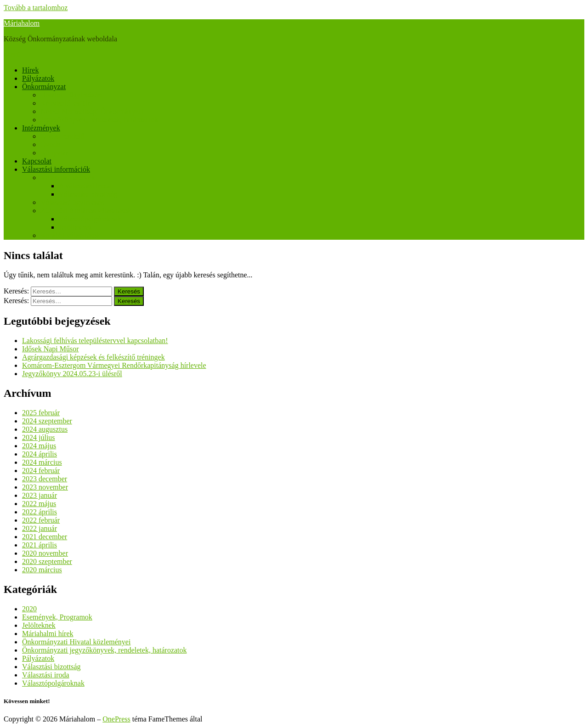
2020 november (45, 553)
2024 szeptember (47, 421)
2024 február (41, 471)
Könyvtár (54, 153)
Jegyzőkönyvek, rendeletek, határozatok (99, 120)
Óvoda (50, 144)
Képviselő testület (67, 103)
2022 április (40, 512)
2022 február (41, 520)
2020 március (42, 570)
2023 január (40, 495)
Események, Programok (57, 617)
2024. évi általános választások (86, 211)
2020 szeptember (47, 561)
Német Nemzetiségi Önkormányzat (92, 111)
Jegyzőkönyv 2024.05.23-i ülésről (72, 374)
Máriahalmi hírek (48, 634)
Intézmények (41, 128)
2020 (29, 609)
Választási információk (56, 169)
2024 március (42, 462)
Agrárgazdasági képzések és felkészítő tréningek (93, 357)
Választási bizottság (88, 194)
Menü (12, 54)
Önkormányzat (44, 87)
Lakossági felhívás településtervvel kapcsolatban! (95, 341)
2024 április (40, 454)
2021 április (40, 545)
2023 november (45, 487)
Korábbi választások (70, 235)
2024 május (39, 446)
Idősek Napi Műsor (51, 349)
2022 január (40, 528)
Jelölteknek (76, 227)
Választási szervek (68, 178)
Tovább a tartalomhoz (36, 8)
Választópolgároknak (90, 219)
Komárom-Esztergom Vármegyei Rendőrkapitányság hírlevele (114, 365)
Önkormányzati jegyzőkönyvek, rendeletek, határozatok (105, 650)
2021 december (45, 537)
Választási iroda (46, 675)
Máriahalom (22, 23)
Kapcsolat (37, 161)
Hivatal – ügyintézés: (72, 95)
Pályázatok (38, 78)
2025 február (41, 413)
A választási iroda (85, 186)
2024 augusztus (45, 429)
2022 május (39, 504)
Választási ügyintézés (72, 202)
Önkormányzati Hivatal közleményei (76, 642)
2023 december (45, 479)
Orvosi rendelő (62, 136)
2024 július (39, 437)
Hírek (30, 70)
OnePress (116, 719)
